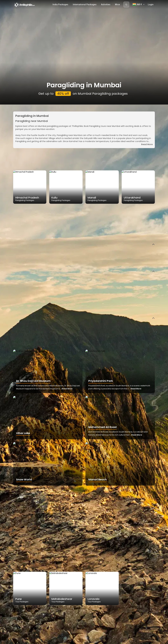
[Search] (126, 4)
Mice (117, 4)
